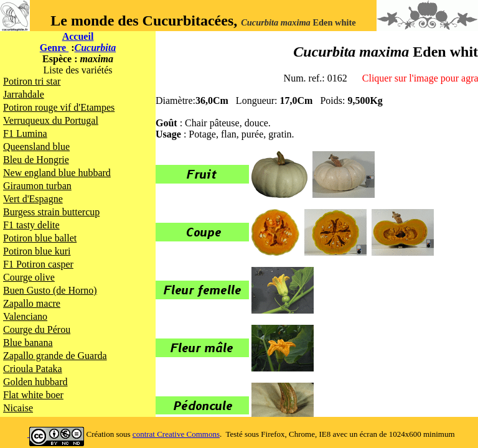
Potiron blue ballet (40, 238)
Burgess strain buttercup (51, 212)
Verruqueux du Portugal (51, 120)
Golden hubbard (35, 382)
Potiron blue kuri (37, 251)
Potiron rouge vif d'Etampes (59, 107)
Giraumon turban (37, 186)
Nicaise (18, 408)
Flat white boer (33, 395)
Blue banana (28, 343)
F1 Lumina (25, 133)
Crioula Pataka (33, 369)
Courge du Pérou (37, 329)
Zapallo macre (32, 303)
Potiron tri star (32, 81)
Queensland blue (36, 147)
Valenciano (25, 316)
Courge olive (29, 277)
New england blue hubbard (57, 173)
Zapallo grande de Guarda (55, 356)
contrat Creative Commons (176, 434)
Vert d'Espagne (33, 199)
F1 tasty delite (31, 225)
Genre (54, 48)
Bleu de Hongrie (36, 160)
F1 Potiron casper (38, 264)
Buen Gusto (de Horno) (50, 290)
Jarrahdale (24, 94)
